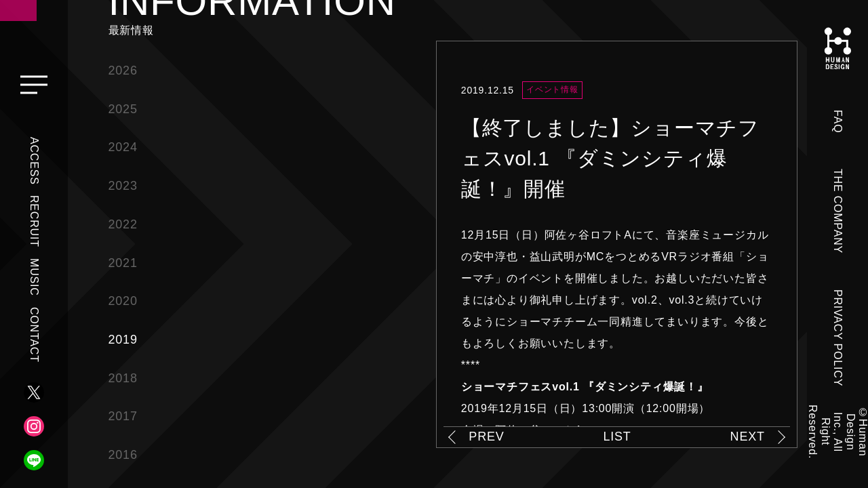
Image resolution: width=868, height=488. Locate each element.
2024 (123, 147)
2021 (123, 263)
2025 (123, 109)
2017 (123, 416)
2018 (123, 378)
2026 (123, 70)
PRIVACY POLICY (838, 338)
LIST (617, 436)
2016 (123, 455)
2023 (123, 186)
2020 (123, 301)
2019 (123, 340)
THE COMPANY (838, 211)
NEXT (748, 436)
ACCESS (34, 161)
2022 (123, 224)
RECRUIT (34, 221)
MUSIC (34, 277)
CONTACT (34, 335)
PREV (486, 436)
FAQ (838, 121)
